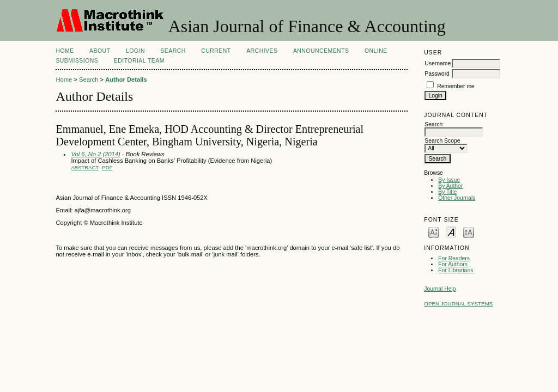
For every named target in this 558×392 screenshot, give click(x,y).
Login (135, 51)
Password (437, 74)
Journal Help (440, 289)
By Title (447, 192)
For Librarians (456, 270)
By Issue (449, 180)
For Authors (453, 264)
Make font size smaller (434, 232)
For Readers (454, 258)
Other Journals (457, 198)
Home (65, 51)
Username (438, 63)
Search (173, 51)
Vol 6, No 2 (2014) (95, 154)
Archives (262, 51)
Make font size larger (469, 232)
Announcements (321, 51)
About (100, 51)
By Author (450, 186)
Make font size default (451, 232)
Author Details (126, 79)
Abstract (85, 167)
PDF (107, 167)
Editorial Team (139, 61)
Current (216, 51)
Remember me (456, 86)
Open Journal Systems (458, 304)
